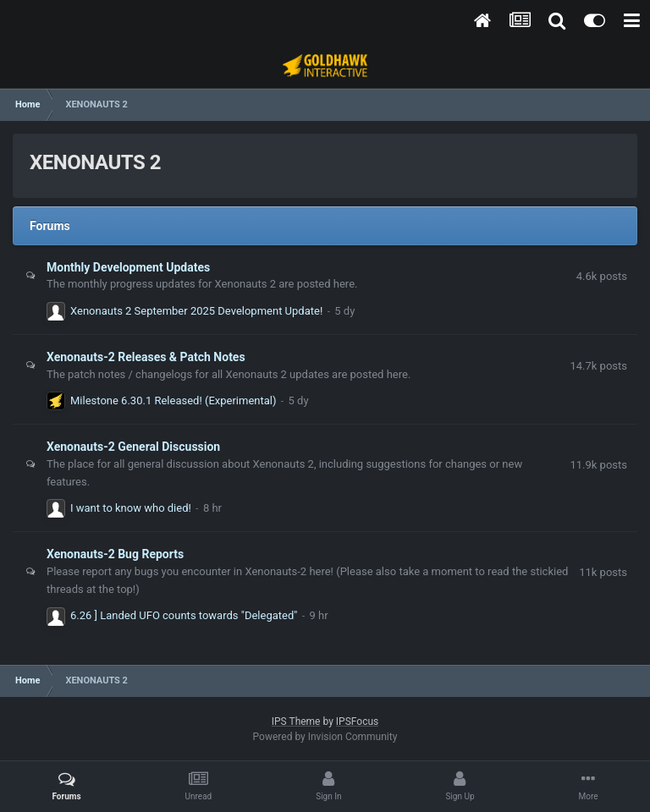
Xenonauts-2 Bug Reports (115, 554)
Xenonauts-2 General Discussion (133, 447)
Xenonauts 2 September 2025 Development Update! (196, 311)
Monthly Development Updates (128, 267)
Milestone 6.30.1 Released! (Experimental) (174, 401)
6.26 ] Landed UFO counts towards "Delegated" (184, 615)
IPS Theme (296, 721)
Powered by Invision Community (325, 737)
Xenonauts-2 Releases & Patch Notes (146, 357)
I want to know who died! (131, 508)
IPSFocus (357, 721)
